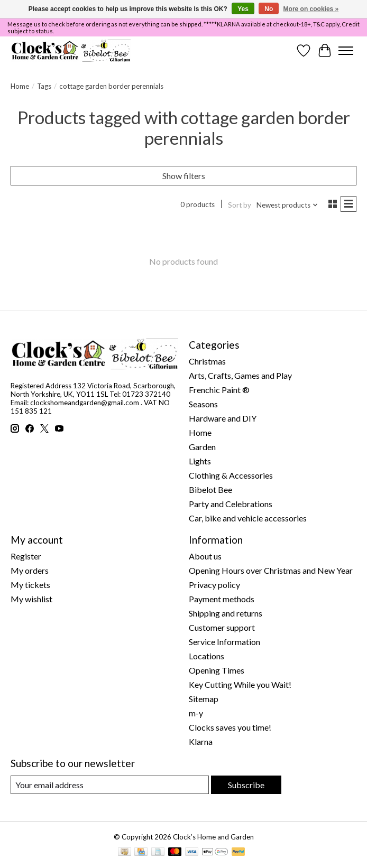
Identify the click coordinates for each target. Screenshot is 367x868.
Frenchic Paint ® (219, 390)
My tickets (30, 585)
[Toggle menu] (346, 51)
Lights (200, 461)
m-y (196, 713)
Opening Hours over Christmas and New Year (271, 570)
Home (20, 86)
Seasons (203, 404)
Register (26, 556)
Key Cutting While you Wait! (240, 684)
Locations (207, 656)
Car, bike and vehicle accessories (248, 518)
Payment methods (222, 599)
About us (205, 556)
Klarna (201, 741)
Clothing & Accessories (231, 475)
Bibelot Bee (210, 489)
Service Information (224, 642)
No (269, 9)
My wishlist (31, 599)
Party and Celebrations (231, 504)
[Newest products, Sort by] (287, 205)
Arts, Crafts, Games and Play (240, 375)
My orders (30, 570)
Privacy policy (214, 585)
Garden (202, 447)
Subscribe (246, 785)
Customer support (222, 627)
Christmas (207, 361)
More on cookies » (311, 9)
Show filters (184, 176)
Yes (243, 9)
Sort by (240, 205)
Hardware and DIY (223, 418)
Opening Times (217, 670)
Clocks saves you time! (230, 727)
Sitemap (204, 699)
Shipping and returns (226, 613)
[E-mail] (110, 785)
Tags (44, 86)
